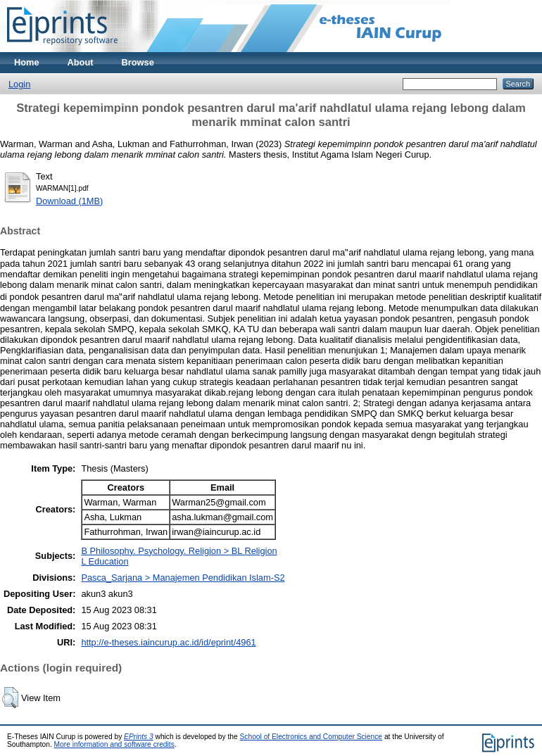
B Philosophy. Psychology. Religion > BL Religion (179, 551)
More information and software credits (114, 744)
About (81, 62)
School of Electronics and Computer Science (311, 737)
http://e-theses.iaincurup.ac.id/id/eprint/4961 (168, 642)
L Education (105, 561)
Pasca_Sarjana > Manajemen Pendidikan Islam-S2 (183, 578)
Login (19, 84)
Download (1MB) (69, 201)
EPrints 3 (139, 737)
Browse (138, 62)
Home (27, 62)
